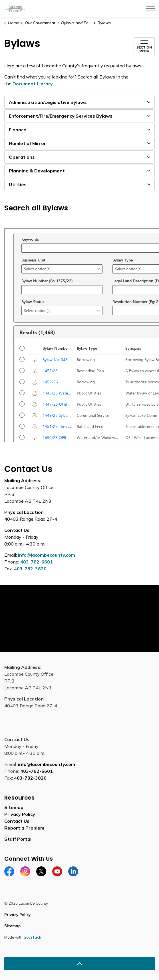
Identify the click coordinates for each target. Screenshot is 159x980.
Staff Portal (18, 839)
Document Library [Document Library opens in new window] (33, 84)
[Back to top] (80, 964)
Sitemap (14, 807)
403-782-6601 (37, 562)
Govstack (32, 937)
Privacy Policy (20, 814)
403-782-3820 (30, 569)
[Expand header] (150, 9)
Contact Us (17, 821)
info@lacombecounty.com (47, 555)
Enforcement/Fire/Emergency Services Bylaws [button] (61, 116)
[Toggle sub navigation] (144, 46)
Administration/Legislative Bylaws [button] (48, 102)
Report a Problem (24, 828)
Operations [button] (22, 157)
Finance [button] (18, 130)
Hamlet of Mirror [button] (27, 143)
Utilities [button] (18, 184)
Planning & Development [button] (37, 171)
